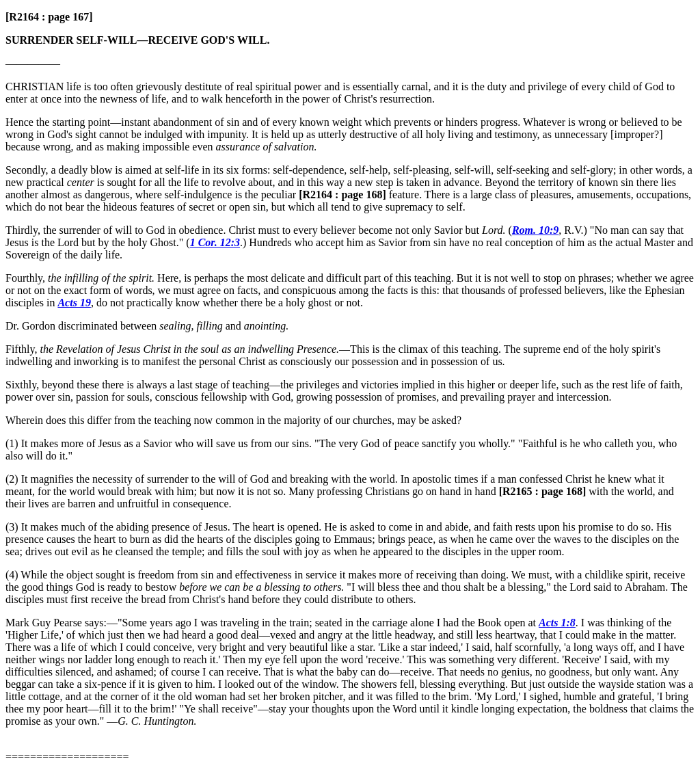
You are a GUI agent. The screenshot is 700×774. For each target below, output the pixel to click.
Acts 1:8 (557, 623)
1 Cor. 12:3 (215, 242)
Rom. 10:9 (535, 230)
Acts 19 (74, 303)
